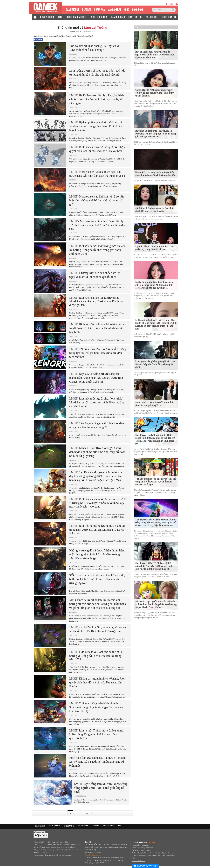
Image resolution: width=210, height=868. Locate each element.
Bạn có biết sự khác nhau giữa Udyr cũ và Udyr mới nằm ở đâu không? (94, 48)
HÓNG (126, 9)
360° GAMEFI (169, 17)
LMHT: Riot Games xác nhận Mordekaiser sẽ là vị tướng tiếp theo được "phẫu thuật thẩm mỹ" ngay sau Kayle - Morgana (98, 503)
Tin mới (139, 27)
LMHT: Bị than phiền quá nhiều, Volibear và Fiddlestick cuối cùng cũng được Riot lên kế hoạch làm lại (96, 126)
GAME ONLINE (135, 17)
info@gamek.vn (94, 855)
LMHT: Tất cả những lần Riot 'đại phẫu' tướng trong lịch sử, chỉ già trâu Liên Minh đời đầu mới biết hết (98, 353)
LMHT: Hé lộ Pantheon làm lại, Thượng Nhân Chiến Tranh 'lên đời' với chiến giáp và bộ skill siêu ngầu (97, 99)
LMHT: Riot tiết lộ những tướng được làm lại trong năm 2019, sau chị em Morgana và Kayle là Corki (97, 529)
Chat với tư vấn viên (146, 866)
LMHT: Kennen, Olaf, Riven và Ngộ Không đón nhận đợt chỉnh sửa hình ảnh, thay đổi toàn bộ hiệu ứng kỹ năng (97, 452)
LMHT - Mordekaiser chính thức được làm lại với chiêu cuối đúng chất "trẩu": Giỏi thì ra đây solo (97, 225)
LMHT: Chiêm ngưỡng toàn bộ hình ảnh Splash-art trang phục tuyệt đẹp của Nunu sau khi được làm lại (96, 707)
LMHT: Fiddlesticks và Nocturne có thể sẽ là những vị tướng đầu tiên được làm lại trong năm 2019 (96, 656)
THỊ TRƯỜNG (69, 826)
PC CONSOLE (83, 826)
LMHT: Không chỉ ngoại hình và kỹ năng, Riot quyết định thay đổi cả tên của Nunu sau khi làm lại (97, 682)
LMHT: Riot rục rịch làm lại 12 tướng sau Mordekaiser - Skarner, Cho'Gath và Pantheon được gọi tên (96, 301)
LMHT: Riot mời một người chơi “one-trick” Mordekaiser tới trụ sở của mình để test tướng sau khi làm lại (97, 402)
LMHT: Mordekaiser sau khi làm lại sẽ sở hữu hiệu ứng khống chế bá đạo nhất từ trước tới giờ (97, 200)
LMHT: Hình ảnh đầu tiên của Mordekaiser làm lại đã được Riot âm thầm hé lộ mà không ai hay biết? (98, 328)
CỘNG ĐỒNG (138, 9)
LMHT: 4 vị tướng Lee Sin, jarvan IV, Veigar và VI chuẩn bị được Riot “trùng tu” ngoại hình (98, 629)
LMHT (61, 17)
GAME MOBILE (73, 9)
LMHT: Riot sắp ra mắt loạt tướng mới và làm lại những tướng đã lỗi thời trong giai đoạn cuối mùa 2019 (97, 250)
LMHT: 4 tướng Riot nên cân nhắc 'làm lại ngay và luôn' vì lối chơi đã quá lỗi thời (95, 275)
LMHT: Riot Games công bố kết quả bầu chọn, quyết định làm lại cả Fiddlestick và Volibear (97, 149)
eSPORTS (87, 9)
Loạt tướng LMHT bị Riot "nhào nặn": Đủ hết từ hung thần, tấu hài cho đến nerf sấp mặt (97, 73)
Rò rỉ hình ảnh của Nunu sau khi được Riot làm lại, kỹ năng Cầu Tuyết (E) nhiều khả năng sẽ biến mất (97, 762)
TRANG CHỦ (40, 826)
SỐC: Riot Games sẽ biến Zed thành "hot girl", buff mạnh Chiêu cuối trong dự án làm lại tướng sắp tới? (97, 579)
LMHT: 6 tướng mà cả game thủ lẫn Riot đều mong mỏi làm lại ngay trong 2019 (97, 425)
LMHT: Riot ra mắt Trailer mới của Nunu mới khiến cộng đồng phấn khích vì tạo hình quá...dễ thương (97, 734)
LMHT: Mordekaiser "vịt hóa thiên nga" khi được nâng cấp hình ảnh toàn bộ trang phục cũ (97, 174)
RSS (120, 826)
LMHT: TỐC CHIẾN (99, 17)
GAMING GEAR (118, 17)
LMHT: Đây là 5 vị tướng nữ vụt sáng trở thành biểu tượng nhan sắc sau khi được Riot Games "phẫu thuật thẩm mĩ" (96, 378)
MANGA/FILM (114, 9)
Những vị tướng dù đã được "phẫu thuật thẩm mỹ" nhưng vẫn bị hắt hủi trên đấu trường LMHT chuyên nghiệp (97, 554)
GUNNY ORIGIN (47, 17)
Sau (89, 813)
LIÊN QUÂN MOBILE (77, 17)
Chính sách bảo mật (138, 861)
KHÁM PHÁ (99, 9)
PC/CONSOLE (152, 17)
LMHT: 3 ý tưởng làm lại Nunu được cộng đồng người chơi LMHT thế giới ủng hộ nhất (101, 788)
